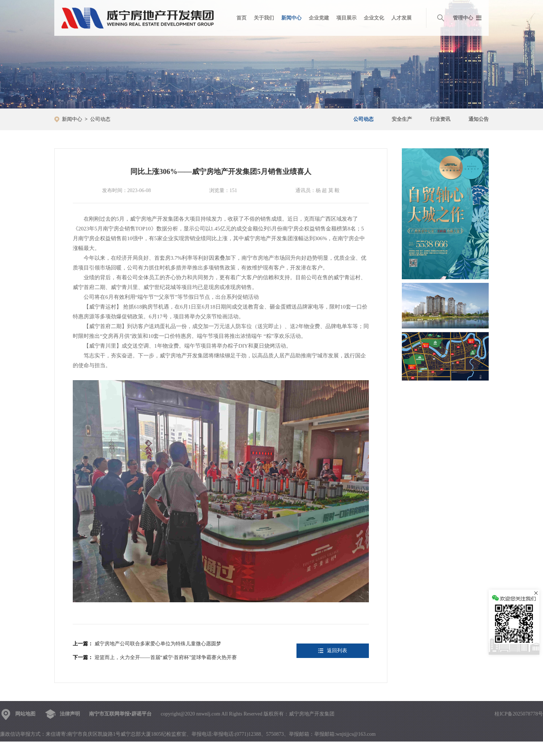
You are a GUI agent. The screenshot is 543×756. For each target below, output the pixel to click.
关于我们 (264, 18)
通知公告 (479, 119)
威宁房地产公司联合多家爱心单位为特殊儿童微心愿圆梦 (158, 644)
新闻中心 (291, 18)
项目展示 (346, 18)
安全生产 (402, 119)
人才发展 (401, 18)
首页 (241, 18)
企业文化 (374, 18)
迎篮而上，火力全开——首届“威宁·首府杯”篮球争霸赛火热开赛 (166, 657)
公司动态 (100, 119)
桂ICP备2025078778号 (519, 714)
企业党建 (319, 18)
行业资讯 (440, 119)
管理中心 (463, 18)
